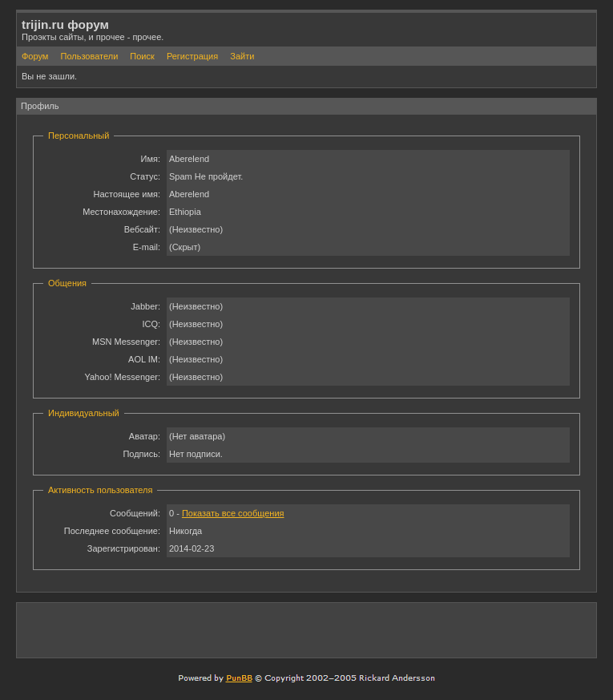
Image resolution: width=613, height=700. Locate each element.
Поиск (142, 56)
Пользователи (89, 56)
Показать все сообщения (233, 513)
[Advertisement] (404, 629)
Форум (35, 56)
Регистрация (192, 56)
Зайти (242, 56)
